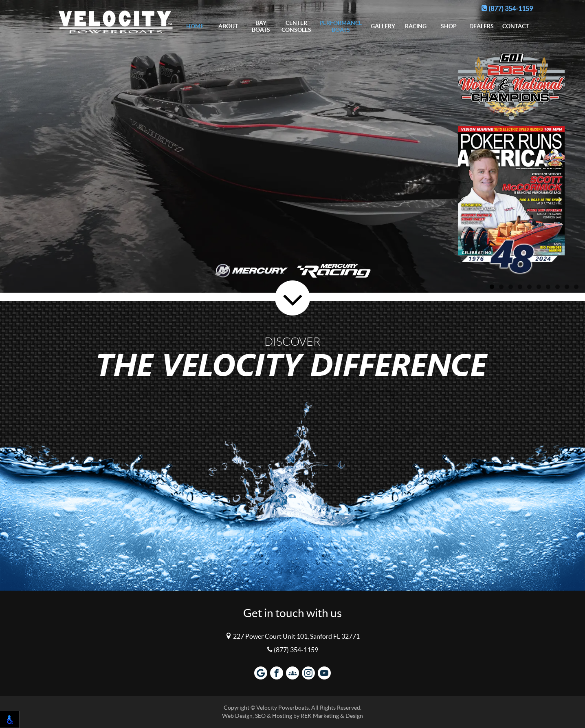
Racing (416, 26)
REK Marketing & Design (332, 716)
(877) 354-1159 (507, 9)
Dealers (482, 26)
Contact (516, 26)
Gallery (383, 26)
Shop (449, 26)
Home (195, 26)
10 (576, 287)
